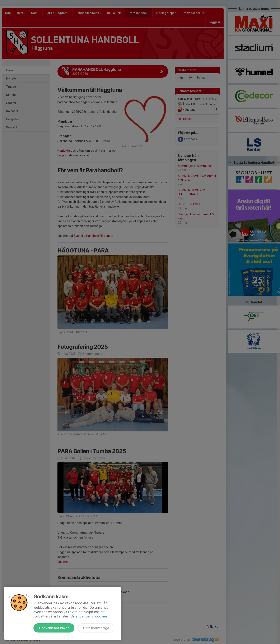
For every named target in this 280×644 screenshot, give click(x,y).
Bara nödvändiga (96, 628)
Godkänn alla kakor (54, 628)
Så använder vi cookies (89, 616)
